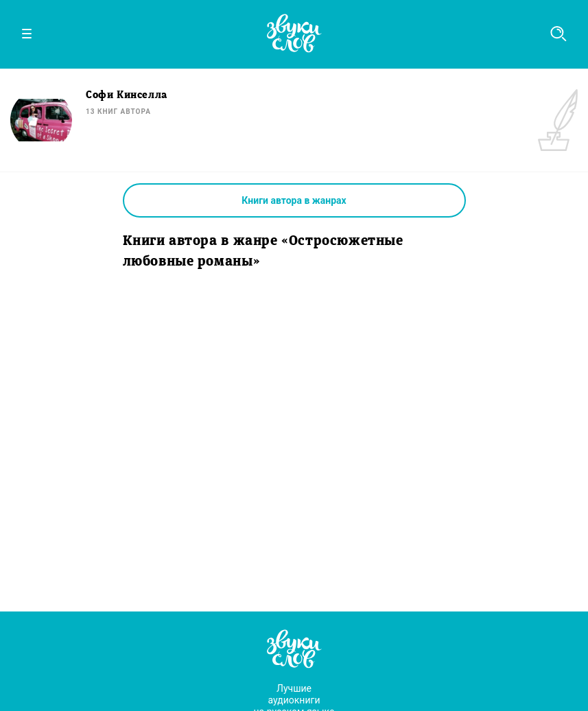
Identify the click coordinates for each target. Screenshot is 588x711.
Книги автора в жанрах (294, 200)
